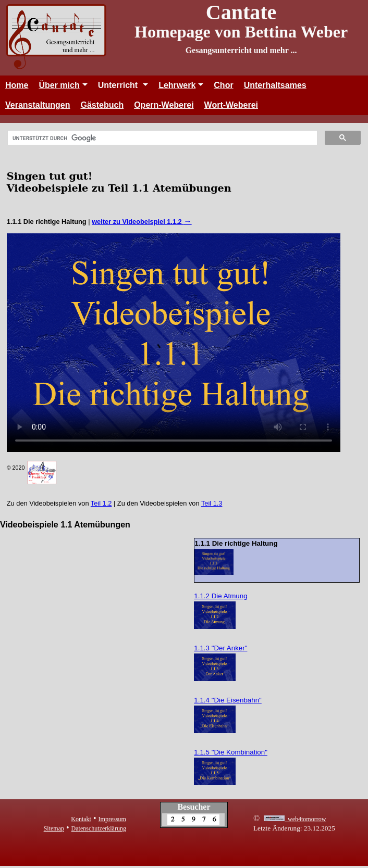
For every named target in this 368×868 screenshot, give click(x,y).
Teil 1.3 (212, 503)
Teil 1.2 (101, 503)
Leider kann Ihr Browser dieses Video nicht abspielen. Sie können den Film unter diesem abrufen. (174, 342)
